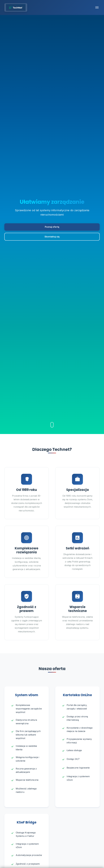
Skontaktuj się (52, 237)
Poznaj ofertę (52, 227)
